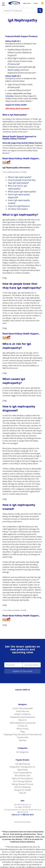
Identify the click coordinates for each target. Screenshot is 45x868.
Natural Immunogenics (22, 778)
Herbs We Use (22, 711)
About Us (23, 720)
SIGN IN (36, 3)
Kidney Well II (18, 93)
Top (5, 278)
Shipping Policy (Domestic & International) (23, 734)
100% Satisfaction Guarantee (23, 723)
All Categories (23, 752)
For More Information (18, 209)
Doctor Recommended (23, 708)
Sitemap (22, 740)
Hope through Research (19, 206)
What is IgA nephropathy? (20, 177)
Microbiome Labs (23, 775)
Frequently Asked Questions (23, 717)
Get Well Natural (23, 764)
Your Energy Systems (22, 781)
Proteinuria (13, 64)
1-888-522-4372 (26, 3)
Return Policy (22, 729)
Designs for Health (23, 790)
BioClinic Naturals (23, 787)
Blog (22, 732)
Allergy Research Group (22, 784)
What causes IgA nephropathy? (22, 192)
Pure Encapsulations (23, 773)
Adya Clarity (23, 770)
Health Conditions (22, 714)
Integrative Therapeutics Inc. (23, 767)
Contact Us (23, 726)
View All (22, 793)
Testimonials (22, 737)
